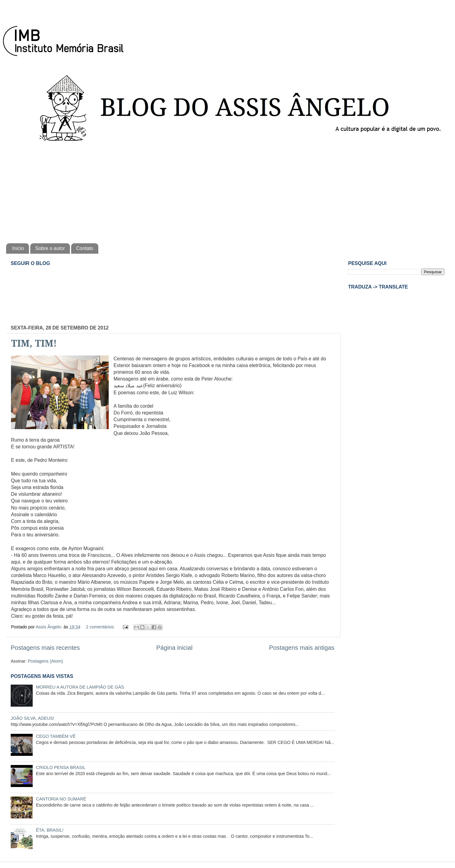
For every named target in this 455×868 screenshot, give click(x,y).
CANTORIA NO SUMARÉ (61, 799)
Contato (85, 248)
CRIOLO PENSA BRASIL (61, 767)
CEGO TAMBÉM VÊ (56, 736)
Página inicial (175, 648)
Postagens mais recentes (45, 648)
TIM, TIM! (34, 343)
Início (18, 248)
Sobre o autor (50, 248)
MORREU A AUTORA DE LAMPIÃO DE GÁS (80, 687)
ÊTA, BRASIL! (50, 830)
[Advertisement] (227, 191)
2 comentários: (101, 627)
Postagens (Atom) (45, 661)
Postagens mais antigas (302, 648)
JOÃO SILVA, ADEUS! (33, 718)
